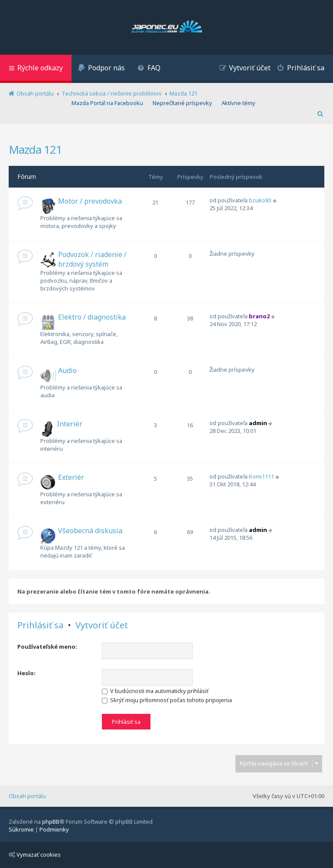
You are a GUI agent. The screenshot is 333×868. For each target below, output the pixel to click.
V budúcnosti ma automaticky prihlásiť (155, 691)
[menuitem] (101, 69)
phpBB (51, 822)
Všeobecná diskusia (90, 531)
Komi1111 (261, 476)
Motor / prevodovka (90, 201)
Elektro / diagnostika (92, 317)
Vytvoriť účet (102, 625)
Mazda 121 (35, 149)
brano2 (259, 316)
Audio (67, 370)
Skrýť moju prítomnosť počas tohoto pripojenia (167, 700)
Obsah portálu (27, 796)
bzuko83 (260, 200)
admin (258, 423)
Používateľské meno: (47, 647)
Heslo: (26, 673)
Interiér (70, 424)
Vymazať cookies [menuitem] (35, 855)
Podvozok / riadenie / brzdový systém (92, 259)
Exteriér (71, 477)
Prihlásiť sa (40, 625)
